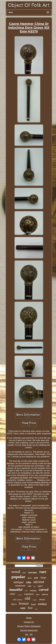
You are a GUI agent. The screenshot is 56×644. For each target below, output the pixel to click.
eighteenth (45, 594)
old (27, 598)
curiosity (33, 591)
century (42, 604)
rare (43, 572)
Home (29, 618)
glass (30, 578)
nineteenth (20, 586)
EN (27, 635)
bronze (24, 603)
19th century (18, 600)
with (26, 591)
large (43, 577)
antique (19, 582)
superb (40, 586)
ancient (39, 582)
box (30, 608)
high (36, 609)
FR (31, 635)
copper (35, 600)
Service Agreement (29, 630)
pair (36, 578)
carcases (32, 572)
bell (24, 573)
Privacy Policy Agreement (29, 626)
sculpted (20, 595)
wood (16, 572)
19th (29, 582)
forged (33, 604)
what (29, 586)
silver (38, 594)
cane (12, 594)
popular (18, 577)
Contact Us (29, 622)
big (34, 586)
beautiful (16, 590)
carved (44, 590)
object (14, 604)
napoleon (29, 594)
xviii (42, 600)
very (23, 608)
